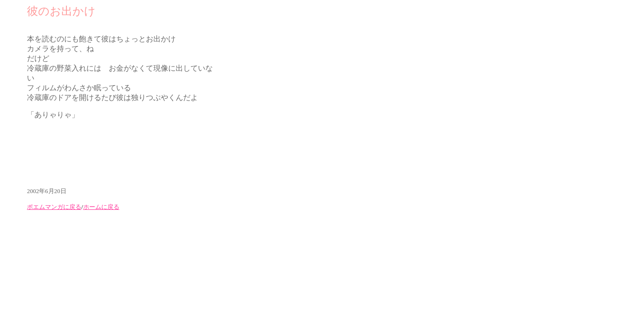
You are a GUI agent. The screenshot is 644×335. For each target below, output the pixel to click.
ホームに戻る (101, 207)
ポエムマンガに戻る (54, 207)
